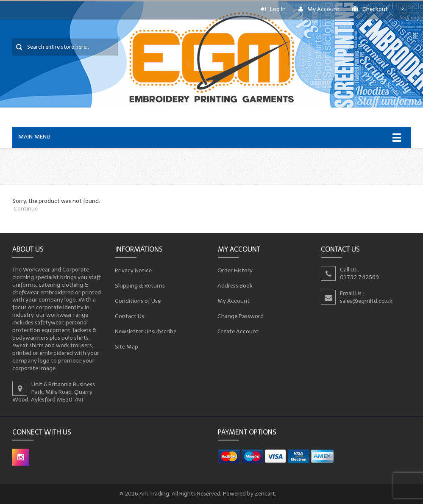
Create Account (238, 331)
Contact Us (130, 316)
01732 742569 (359, 277)
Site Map (127, 346)
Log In (273, 9)
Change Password (241, 316)
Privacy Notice (134, 270)
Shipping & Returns (140, 285)
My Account (319, 9)
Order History (235, 270)
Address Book (235, 285)
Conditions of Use (138, 301)
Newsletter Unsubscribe (146, 331)
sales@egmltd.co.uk (366, 300)
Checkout (370, 9)
